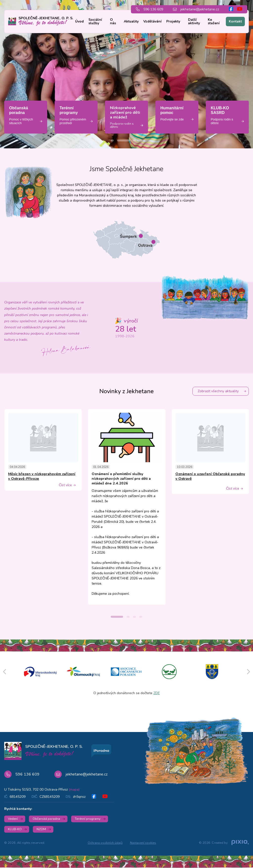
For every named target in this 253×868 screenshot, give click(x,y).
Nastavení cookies (143, 843)
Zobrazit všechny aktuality (218, 391)
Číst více (65, 485)
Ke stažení (214, 21)
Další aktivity (194, 21)
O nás (113, 21)
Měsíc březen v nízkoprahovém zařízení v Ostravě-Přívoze (42, 476)
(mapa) (74, 789)
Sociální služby (95, 21)
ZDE (157, 693)
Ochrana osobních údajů (105, 843)
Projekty (173, 21)
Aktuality (131, 21)
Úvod (79, 21)
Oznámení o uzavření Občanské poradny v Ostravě (210, 476)
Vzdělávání (152, 21)
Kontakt (235, 21)
